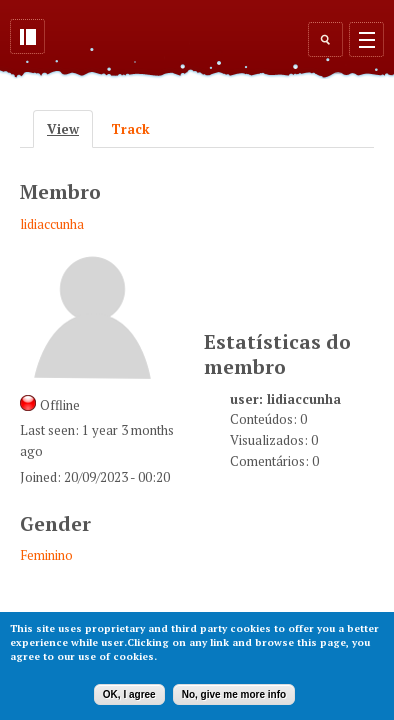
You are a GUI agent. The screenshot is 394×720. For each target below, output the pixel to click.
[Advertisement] (299, 236)
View (70, 129)
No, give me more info (234, 694)
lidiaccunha (52, 224)
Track (130, 129)
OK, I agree (129, 694)
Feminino (46, 555)
